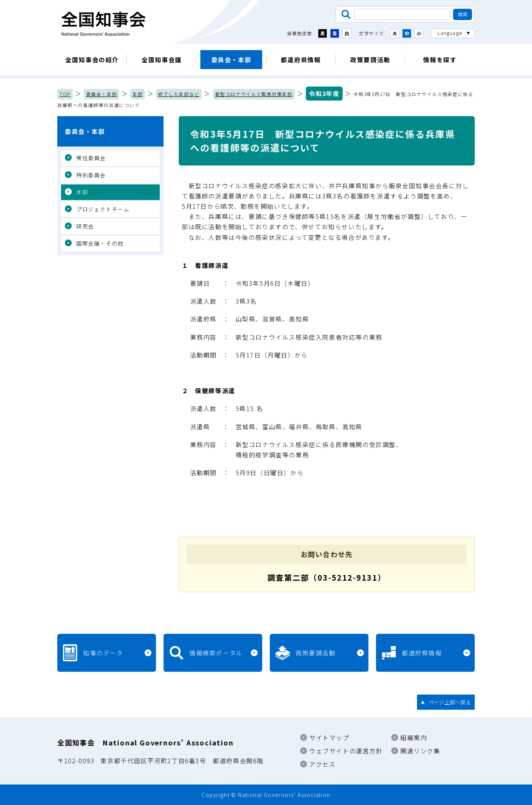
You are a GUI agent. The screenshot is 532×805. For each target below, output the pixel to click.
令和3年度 (324, 93)
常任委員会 (91, 158)
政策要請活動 (370, 60)
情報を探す (440, 60)
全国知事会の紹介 (92, 60)
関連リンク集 (420, 751)
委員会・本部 (231, 60)
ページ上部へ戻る (450, 702)
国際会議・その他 (100, 243)
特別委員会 (91, 175)
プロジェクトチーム (103, 209)
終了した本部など (179, 94)
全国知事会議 (162, 60)
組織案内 (414, 737)
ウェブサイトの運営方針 (346, 751)
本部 (138, 94)
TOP (65, 94)
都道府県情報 (301, 60)
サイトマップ (329, 737)
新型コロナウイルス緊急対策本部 (254, 94)
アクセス (322, 764)
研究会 (85, 226)
